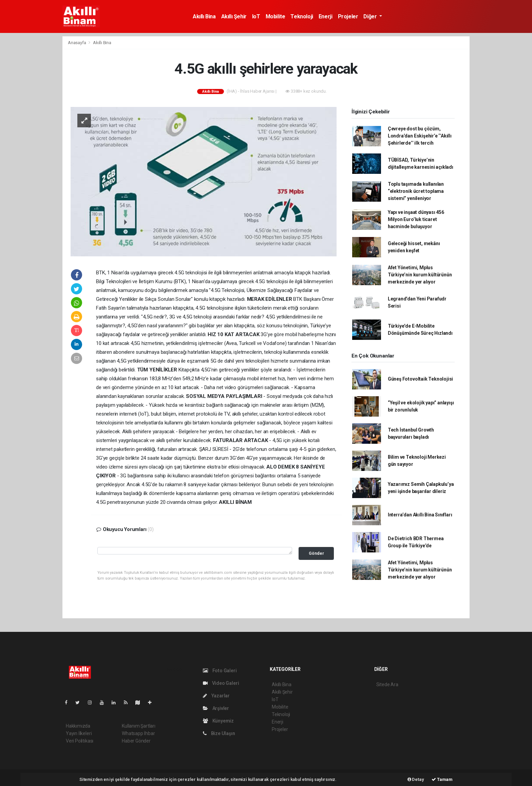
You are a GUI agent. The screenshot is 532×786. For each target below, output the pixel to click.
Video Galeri (221, 683)
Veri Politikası (80, 741)
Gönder (316, 553)
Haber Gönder (136, 741)
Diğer (371, 16)
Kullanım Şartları (139, 726)
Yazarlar (216, 696)
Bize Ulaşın (219, 733)
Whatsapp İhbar (138, 733)
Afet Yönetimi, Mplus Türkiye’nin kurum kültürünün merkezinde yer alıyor (420, 275)
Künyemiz (218, 721)
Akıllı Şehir (234, 16)
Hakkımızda (78, 726)
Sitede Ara (387, 684)
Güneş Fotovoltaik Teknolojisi (420, 379)
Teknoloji (302, 16)
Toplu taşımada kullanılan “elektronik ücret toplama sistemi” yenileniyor (416, 191)
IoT (256, 16)
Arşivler (216, 708)
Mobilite (275, 16)
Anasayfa (77, 43)
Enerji (326, 16)
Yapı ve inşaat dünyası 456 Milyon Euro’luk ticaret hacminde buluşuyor (416, 219)
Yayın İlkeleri (79, 733)
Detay (416, 779)
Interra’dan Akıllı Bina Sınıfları (420, 515)
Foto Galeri (220, 671)
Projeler (348, 16)
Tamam (442, 779)
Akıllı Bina (204, 16)
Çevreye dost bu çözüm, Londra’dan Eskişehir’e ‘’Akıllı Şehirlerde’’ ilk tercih (420, 136)
